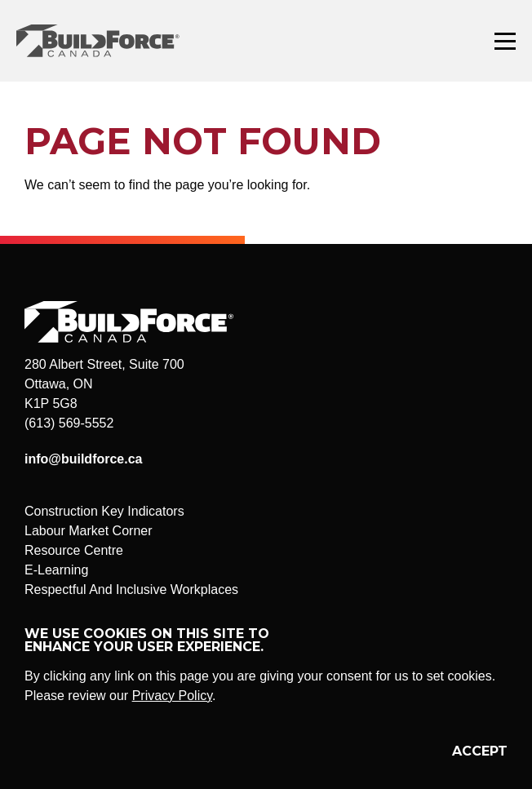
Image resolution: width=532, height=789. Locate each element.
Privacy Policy (172, 696)
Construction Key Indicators (104, 511)
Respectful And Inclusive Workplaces (131, 590)
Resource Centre (74, 550)
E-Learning (56, 570)
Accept (480, 751)
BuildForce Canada (112, 41)
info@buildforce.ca (84, 459)
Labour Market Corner (89, 531)
